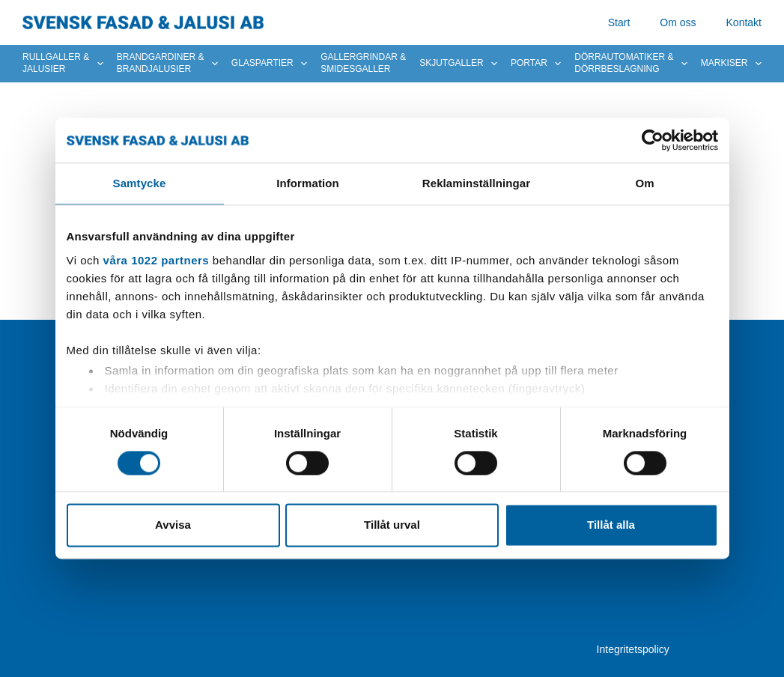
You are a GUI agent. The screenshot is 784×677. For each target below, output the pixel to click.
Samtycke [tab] (140, 183)
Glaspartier (269, 64)
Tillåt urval (392, 525)
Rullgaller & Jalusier (63, 63)
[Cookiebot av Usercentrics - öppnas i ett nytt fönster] (653, 140)
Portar (536, 64)
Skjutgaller (458, 64)
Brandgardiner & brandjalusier (167, 63)
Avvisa (173, 525)
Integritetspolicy (633, 649)
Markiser (731, 64)
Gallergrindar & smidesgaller (363, 63)
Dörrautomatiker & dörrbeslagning (631, 63)
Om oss (678, 22)
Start (619, 22)
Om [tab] (644, 183)
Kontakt (744, 22)
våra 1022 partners (157, 260)
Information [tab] (308, 183)
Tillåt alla (611, 525)
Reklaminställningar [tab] (476, 183)
